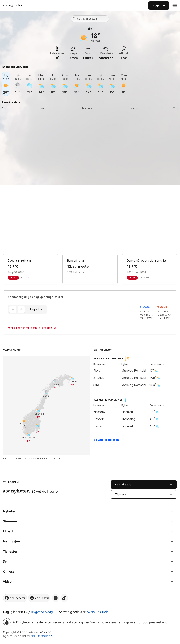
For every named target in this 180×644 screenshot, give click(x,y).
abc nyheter (15, 598)
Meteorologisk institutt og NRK (44, 458)
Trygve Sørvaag (42, 612)
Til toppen (13, 482)
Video (7, 581)
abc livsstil (39, 598)
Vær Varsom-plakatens (100, 622)
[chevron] (131, 511)
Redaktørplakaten (66, 622)
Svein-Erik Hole (98, 612)
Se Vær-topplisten (106, 440)
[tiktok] (64, 598)
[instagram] (56, 598)
